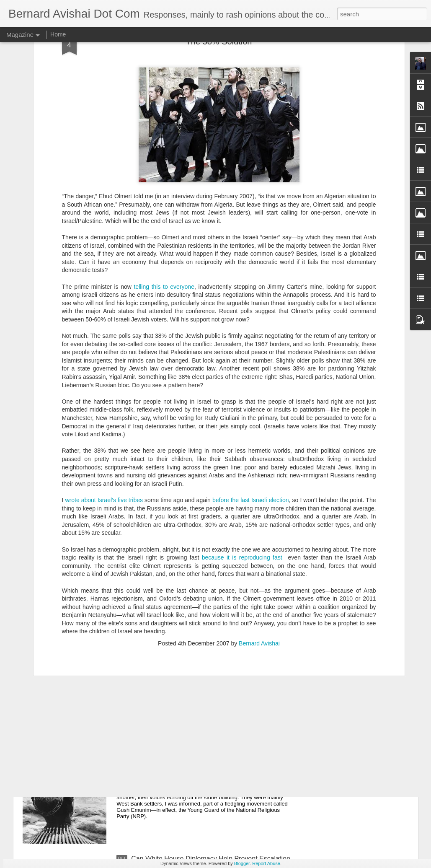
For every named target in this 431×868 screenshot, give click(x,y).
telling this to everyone (164, 201)
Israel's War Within (159, 763)
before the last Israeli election (251, 415)
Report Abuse (266, 863)
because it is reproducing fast (242, 472)
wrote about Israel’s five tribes (105, 415)
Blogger (242, 863)
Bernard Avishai (259, 558)
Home (58, 34)
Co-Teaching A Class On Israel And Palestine (198, 668)
